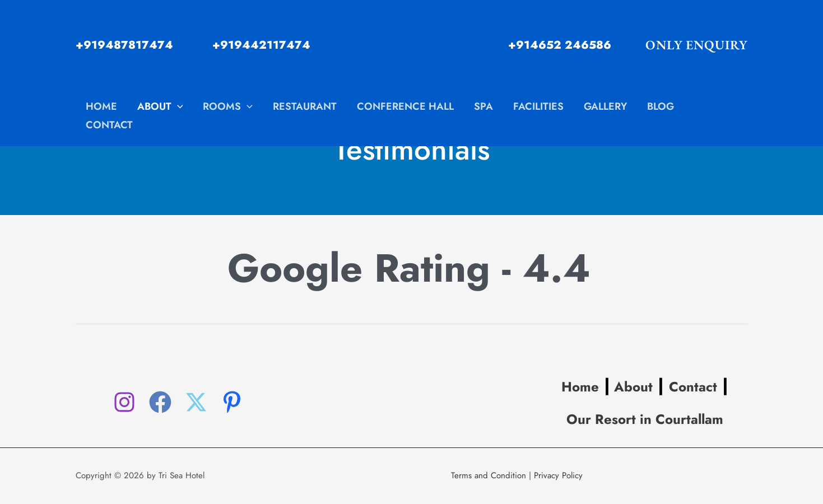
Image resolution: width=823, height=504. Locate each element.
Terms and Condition (489, 475)
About (631, 387)
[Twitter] (196, 402)
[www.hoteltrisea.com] (406, 44)
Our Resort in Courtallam (645, 419)
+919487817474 (124, 45)
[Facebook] (160, 402)
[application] (177, 107)
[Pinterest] (232, 402)
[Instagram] (124, 402)
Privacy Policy (558, 475)
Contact (693, 387)
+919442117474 (261, 45)
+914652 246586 (560, 45)
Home (580, 387)
